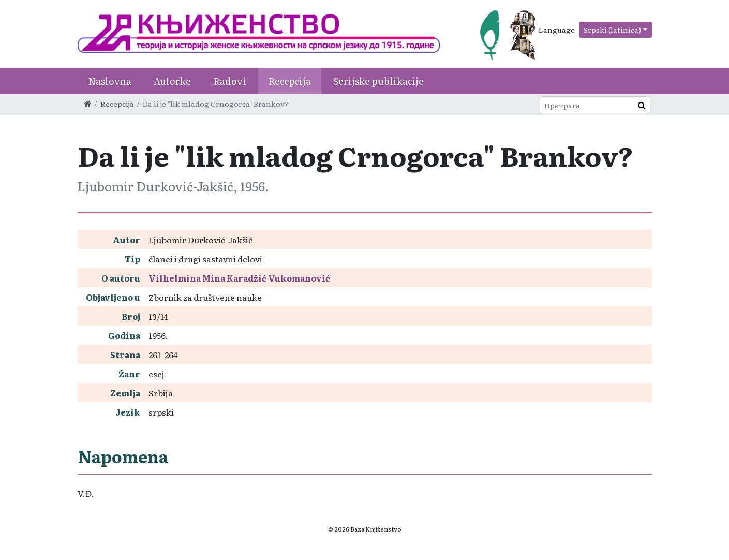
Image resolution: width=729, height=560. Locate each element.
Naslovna (110, 81)
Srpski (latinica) (612, 30)
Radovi (230, 81)
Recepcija (290, 81)
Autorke (172, 81)
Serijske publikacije (378, 81)
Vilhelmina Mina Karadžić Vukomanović (239, 278)
